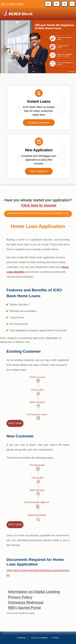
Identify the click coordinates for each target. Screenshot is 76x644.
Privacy (56, 638)
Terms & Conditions (39, 638)
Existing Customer (39, 123)
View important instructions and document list (38, 213)
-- (72, 4)
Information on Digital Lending (34, 592)
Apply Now (15, 423)
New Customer (39, 171)
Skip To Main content (12, 4)
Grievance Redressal (26, 602)
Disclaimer (22, 638)
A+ (48, 4)
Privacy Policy (20, 597)
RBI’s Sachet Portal (25, 608)
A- (57, 4)
